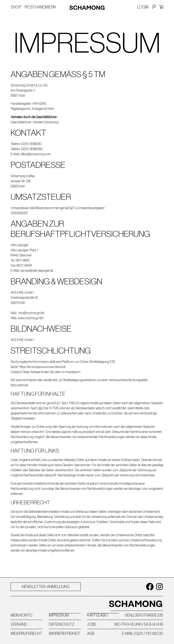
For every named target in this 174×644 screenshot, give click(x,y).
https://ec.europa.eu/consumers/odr (42, 367)
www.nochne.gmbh (31, 318)
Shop (16, 7)
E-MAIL (128, 634)
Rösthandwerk (40, 7)
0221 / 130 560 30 (149, 634)
